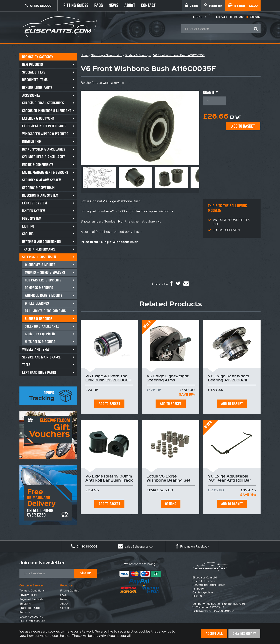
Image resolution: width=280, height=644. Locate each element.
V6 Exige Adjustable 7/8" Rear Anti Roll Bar (229, 478)
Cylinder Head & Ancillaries (44, 157)
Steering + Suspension (39, 257)
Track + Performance (39, 249)
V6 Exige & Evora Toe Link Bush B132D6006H (108, 378)
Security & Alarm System (42, 180)
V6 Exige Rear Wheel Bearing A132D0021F (228, 378)
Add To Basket (109, 404)
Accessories (31, 95)
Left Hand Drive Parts (39, 373)
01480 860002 (84, 546)
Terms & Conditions (32, 590)
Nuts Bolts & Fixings (40, 342)
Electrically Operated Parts (44, 126)
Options (171, 504)
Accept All (214, 634)
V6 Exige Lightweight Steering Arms (168, 378)
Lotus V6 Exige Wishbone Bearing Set (169, 478)
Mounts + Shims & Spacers (45, 272)
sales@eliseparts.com (136, 546)
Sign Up (86, 573)
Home (85, 55)
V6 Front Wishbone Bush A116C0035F (179, 55)
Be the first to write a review (102, 83)
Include (237, 17)
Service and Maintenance (41, 357)
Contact (148, 6)
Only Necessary (244, 634)
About (130, 6)
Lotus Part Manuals (32, 621)
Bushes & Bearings (39, 319)
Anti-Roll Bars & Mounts (44, 296)
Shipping (25, 603)
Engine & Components (38, 165)
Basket (243, 6)
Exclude (253, 17)
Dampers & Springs (39, 288)
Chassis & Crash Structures (43, 103)
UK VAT (222, 17)
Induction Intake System (40, 195)
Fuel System (32, 219)
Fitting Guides (76, 6)
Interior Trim (32, 142)
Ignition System (34, 211)
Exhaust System (35, 203)
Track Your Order (30, 608)
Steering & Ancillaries (42, 326)
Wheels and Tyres (36, 349)
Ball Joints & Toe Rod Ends (45, 311)
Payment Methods (31, 599)
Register (213, 6)
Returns (25, 612)
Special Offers (34, 72)
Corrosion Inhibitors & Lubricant (47, 111)
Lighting (28, 226)
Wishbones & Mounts (40, 265)
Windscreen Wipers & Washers (45, 134)
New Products (32, 64)
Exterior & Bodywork (38, 118)
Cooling (28, 234)
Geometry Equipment (40, 334)
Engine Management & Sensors (45, 172)
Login (192, 6)
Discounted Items (35, 80)
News (114, 6)
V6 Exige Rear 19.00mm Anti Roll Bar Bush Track (109, 478)
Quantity (211, 93)
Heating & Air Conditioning (41, 242)
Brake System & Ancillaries (44, 149)
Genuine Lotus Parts (37, 88)
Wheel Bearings (37, 303)
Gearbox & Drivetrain (38, 188)
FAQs (99, 6)
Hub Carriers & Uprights (43, 280)
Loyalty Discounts (31, 616)
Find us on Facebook (192, 546)
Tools (26, 365)
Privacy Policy (28, 595)
